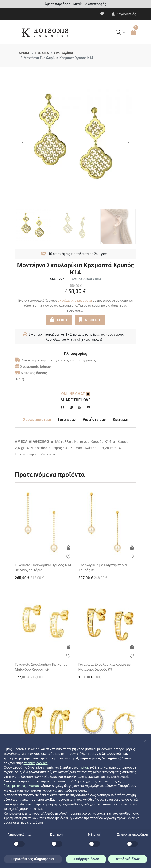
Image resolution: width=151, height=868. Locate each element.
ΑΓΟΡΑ (59, 320)
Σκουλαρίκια (63, 53)
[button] (145, 741)
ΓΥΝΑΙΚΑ (42, 53)
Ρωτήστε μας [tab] (94, 419)
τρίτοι (84, 767)
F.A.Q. (21, 379)
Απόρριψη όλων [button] (86, 859)
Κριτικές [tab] (120, 419)
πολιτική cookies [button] (36, 763)
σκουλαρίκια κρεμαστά (75, 301)
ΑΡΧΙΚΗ (25, 53)
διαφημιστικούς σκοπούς (22, 786)
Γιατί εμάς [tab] (67, 419)
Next (129, 143)
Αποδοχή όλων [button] (128, 859)
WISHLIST (90, 320)
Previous (22, 143)
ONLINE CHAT (75, 394)
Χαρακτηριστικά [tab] (37, 419)
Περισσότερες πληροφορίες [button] (33, 859)
